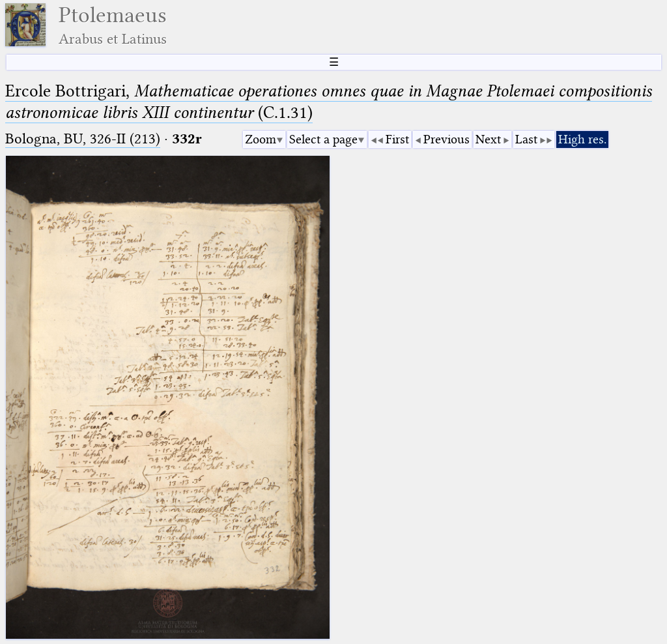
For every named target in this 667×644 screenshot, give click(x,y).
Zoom (261, 139)
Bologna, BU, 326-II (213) (83, 139)
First (397, 139)
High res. (582, 139)
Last (526, 139)
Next (488, 139)
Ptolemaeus (113, 25)
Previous (447, 139)
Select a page (323, 139)
